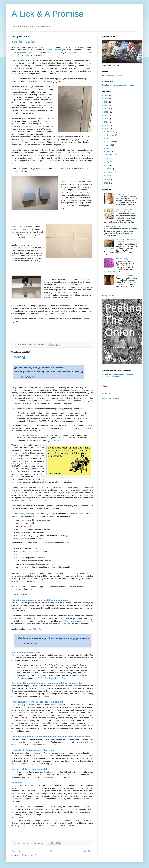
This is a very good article (76, 621)
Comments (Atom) (29, 855)
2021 (107, 112)
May (108, 162)
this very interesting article (29, 514)
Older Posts (88, 851)
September (111, 142)
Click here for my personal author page (118, 85)
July (108, 148)
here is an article (65, 624)
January (110, 175)
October (110, 138)
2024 (107, 102)
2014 (107, 180)
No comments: (40, 344)
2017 (107, 122)
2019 (107, 115)
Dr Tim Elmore (79, 514)
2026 (107, 95)
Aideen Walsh (107, 394)
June (109, 152)
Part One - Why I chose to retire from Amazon (126, 210)
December (111, 132)
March (109, 169)
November (111, 135)
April (108, 165)
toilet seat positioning (29, 52)
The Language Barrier (112, 226)
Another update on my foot (126, 276)
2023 (107, 105)
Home (53, 851)
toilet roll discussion (54, 50)
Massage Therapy (122, 194)
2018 (107, 119)
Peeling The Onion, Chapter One (52, 678)
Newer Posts (17, 851)
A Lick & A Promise (48, 14)
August (109, 145)
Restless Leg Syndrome (125, 259)
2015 (107, 129)
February (110, 172)
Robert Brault (39, 629)
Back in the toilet (23, 42)
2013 (107, 183)
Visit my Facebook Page (110, 398)
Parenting (18, 357)
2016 (107, 125)
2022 (107, 109)
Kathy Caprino (49, 514)
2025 (107, 99)
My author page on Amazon (113, 75)
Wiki (60, 441)
